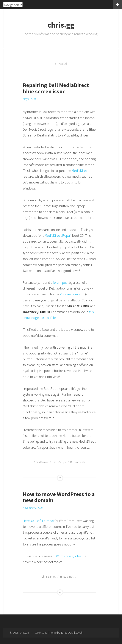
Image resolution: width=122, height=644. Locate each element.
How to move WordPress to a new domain (59, 497)
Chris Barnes (41, 462)
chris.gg (61, 25)
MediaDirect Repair (58, 235)
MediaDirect (80, 171)
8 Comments (78, 462)
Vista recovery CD (72, 294)
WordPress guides (69, 556)
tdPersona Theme (46, 633)
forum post (61, 282)
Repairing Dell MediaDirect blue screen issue (56, 88)
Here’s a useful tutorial (38, 521)
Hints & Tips (59, 462)
